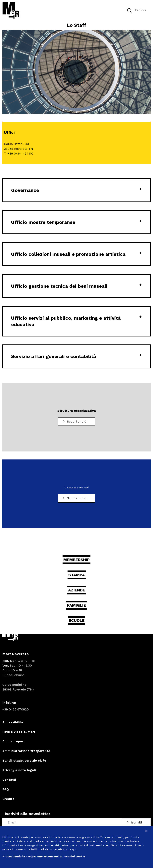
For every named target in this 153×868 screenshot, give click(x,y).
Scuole (76, 620)
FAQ (6, 789)
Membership (76, 560)
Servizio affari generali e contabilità (54, 356)
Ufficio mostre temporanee (43, 222)
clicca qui (70, 849)
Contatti (9, 780)
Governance (25, 190)
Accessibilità (13, 722)
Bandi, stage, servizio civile (24, 760)
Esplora (136, 10)
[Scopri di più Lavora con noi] (77, 498)
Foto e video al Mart (19, 732)
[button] (129, 10)
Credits (8, 799)
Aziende (77, 590)
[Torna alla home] (11, 10)
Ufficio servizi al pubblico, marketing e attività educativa (66, 321)
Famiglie (76, 605)
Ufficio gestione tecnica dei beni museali (59, 286)
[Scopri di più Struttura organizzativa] (77, 422)
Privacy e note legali (19, 770)
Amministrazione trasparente (26, 751)
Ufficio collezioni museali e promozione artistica (68, 254)
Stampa (77, 575)
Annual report (14, 741)
